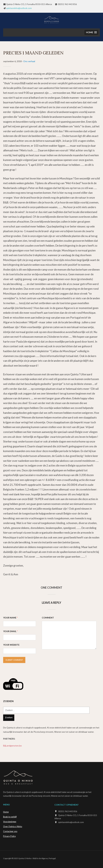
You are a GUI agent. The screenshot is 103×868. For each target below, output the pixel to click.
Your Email (10, 631)
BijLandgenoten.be (12, 746)
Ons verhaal (29, 61)
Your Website (11, 645)
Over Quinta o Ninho (13, 826)
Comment (48, 618)
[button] (91, 32)
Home (6, 812)
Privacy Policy (10, 836)
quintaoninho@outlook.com (19, 8)
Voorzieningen (10, 822)
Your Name (10, 618)
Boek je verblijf (10, 817)
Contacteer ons (10, 831)
